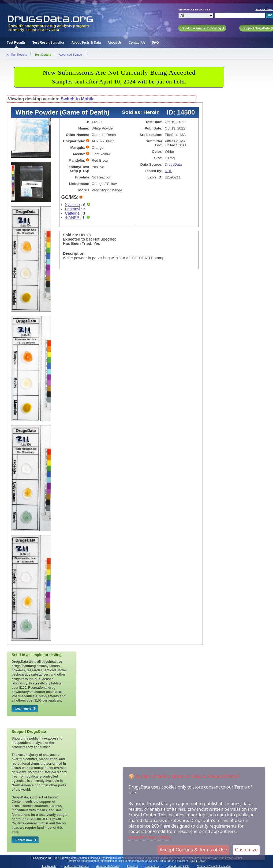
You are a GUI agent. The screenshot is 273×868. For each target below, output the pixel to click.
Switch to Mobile (78, 99)
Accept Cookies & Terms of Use (193, 850)
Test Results (16, 43)
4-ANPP (72, 218)
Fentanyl (72, 209)
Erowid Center (197, 861)
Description (74, 253)
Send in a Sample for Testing (214, 866)
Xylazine (72, 205)
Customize (246, 850)
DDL (168, 171)
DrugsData (173, 164)
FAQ (156, 43)
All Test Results (17, 55)
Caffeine (72, 213)
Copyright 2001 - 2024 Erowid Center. (56, 858)
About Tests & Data (86, 43)
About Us (115, 43)
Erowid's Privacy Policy (149, 837)
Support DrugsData (178, 866)
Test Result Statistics (48, 43)
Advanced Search (70, 55)
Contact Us (137, 43)
